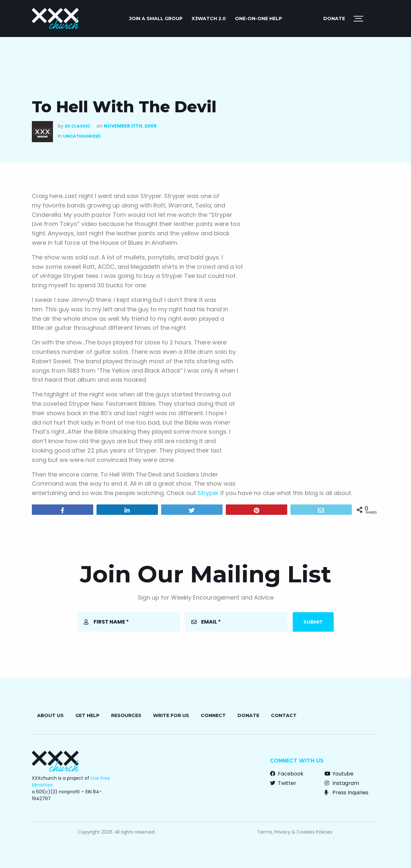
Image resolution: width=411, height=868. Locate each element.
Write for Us (171, 715)
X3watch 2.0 (209, 19)
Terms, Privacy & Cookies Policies (295, 832)
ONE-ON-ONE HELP (258, 19)
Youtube (339, 774)
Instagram (342, 783)
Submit (313, 622)
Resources (126, 715)
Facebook (287, 774)
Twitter (283, 783)
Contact (284, 715)
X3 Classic (77, 126)
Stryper (208, 493)
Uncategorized (82, 136)
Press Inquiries (347, 793)
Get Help (87, 715)
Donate (334, 19)
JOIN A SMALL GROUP (156, 19)
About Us (50, 715)
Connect (213, 715)
